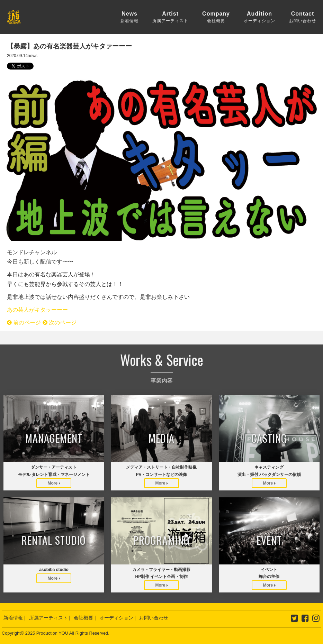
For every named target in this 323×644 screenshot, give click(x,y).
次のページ (60, 323)
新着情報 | (15, 618)
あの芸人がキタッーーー (37, 310)
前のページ (24, 323)
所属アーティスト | (50, 618)
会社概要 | (85, 618)
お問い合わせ (154, 618)
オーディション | (118, 618)
